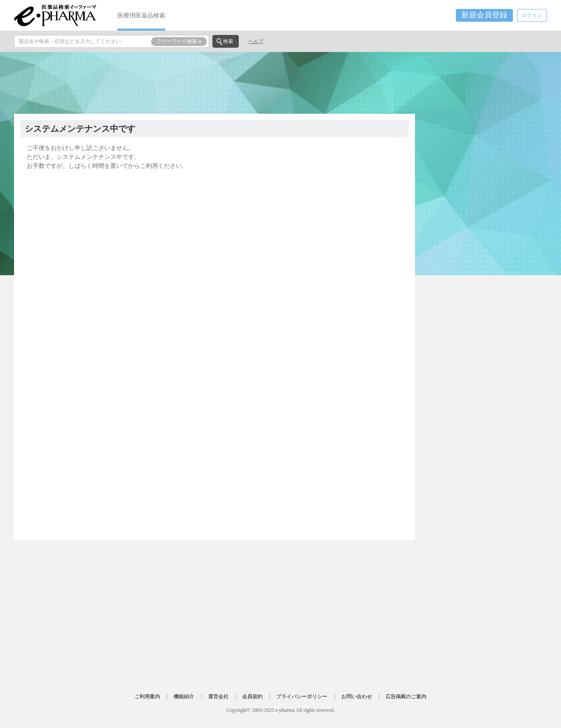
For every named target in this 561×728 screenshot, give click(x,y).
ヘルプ (256, 41)
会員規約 (252, 696)
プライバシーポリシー (302, 696)
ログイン (532, 15)
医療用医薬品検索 (141, 15)
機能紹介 (184, 696)
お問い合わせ (357, 696)
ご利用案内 (147, 696)
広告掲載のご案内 (406, 696)
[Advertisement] (280, 82)
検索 (228, 41)
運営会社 (218, 696)
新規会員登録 (484, 15)
